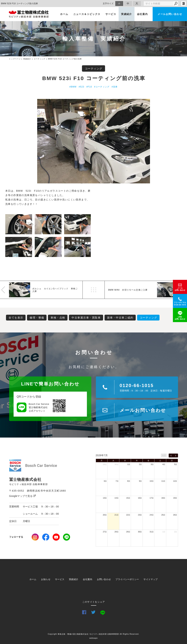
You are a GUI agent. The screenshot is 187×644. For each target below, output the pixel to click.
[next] (176, 455)
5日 (176, 464)
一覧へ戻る (94, 290)
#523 (81, 87)
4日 (164, 464)
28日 (117, 532)
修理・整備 (37, 318)
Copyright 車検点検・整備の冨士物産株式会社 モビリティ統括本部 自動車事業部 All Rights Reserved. (93, 634)
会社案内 (142, 14)
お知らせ (46, 579)
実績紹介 (127, 14)
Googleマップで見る (22, 496)
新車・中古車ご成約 (120, 318)
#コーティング (102, 87)
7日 (117, 481)
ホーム (64, 14)
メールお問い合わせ (170, 14)
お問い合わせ (104, 579)
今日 (164, 455)
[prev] (171, 455)
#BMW (73, 87)
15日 (128, 498)
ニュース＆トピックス (87, 14)
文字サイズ (108, 3)
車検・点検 (58, 318)
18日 (163, 498)
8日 (129, 481)
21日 (117, 515)
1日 (129, 464)
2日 (140, 464)
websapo (93, 638)
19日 (175, 498)
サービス (111, 14)
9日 (140, 481)
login (183, 4)
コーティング (94, 69)
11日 (163, 481)
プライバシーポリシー (127, 579)
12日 (175, 481)
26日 (175, 515)
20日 (105, 515)
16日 (140, 498)
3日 (152, 464)
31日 (152, 532)
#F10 (89, 87)
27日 (105, 532)
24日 (152, 515)
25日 (163, 515)
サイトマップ (151, 579)
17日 (152, 498)
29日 (105, 464)
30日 (117, 464)
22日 (128, 515)
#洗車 (115, 87)
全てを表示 (16, 318)
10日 (152, 481)
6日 (105, 481)
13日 (105, 498)
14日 (117, 498)
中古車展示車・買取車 (86, 318)
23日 (140, 515)
